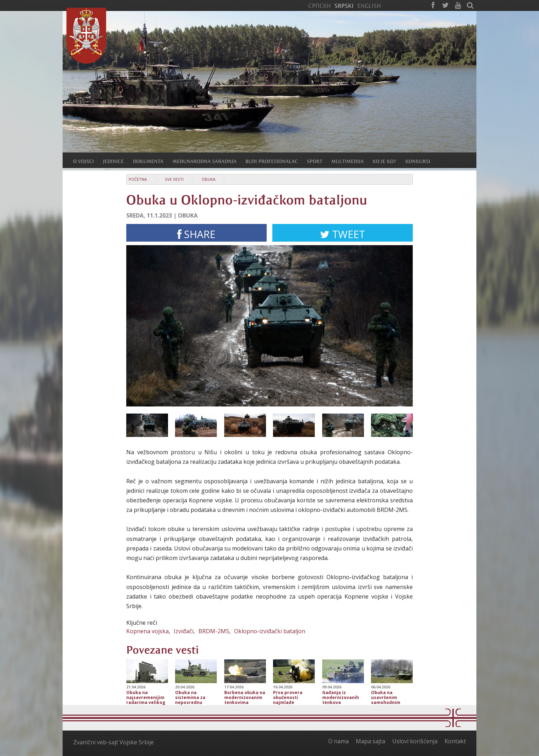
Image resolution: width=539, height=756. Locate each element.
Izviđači (184, 631)
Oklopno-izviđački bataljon (270, 631)
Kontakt (455, 741)
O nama (338, 741)
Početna (138, 179)
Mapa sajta (370, 741)
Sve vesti (174, 179)
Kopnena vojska (147, 631)
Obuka (208, 179)
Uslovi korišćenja (415, 741)
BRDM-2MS (214, 631)
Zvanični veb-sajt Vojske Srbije (114, 742)
